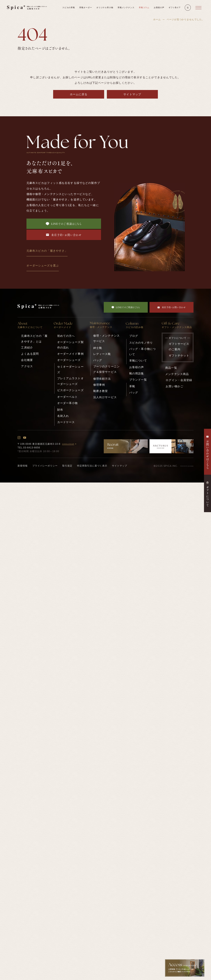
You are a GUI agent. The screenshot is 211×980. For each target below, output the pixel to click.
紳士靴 (98, 348)
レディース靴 (102, 354)
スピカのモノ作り (141, 343)
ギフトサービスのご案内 (179, 347)
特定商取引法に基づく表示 (92, 466)
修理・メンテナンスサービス (106, 338)
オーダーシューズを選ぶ (43, 266)
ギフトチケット (179, 355)
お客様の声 (137, 367)
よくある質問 (30, 354)
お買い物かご (175, 386)
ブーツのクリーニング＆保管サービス (106, 369)
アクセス (27, 366)
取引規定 (67, 466)
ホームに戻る (79, 94)
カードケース (66, 422)
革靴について (138, 361)
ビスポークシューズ (70, 390)
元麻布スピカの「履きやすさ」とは (34, 339)
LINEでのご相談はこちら (64, 224)
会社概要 (27, 360)
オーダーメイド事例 (70, 354)
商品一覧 (171, 368)
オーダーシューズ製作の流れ (70, 345)
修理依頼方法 (102, 379)
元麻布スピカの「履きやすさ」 (47, 251)
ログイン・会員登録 (179, 380)
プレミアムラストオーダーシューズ (70, 381)
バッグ (98, 360)
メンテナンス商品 (177, 374)
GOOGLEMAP (70, 444)
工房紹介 (27, 348)
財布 (60, 410)
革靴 (132, 386)
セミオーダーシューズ (70, 369)
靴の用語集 (137, 373)
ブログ (134, 336)
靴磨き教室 (101, 391)
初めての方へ (66, 336)
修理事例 (99, 385)
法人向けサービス (105, 397)
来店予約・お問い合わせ (64, 235)
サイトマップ (132, 94)
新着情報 (23, 466)
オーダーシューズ (69, 360)
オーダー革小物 (68, 403)
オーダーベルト (68, 397)
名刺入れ (63, 416)
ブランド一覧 (138, 380)
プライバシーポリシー (45, 466)
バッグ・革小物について (142, 352)
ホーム (157, 19)
